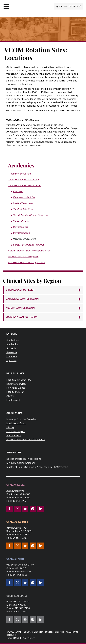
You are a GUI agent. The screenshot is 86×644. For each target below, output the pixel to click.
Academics (21, 165)
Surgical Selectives (23, 209)
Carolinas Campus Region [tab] (22, 299)
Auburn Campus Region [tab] (20, 308)
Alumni (10, 396)
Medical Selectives (23, 203)
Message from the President (22, 419)
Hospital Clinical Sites (24, 239)
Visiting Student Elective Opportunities (29, 251)
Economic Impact (16, 432)
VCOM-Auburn (15, 559)
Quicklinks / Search (68, 6)
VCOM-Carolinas (17, 522)
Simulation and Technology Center (27, 263)
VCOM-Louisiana (17, 596)
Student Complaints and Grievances (26, 440)
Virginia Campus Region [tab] (21, 290)
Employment (13, 400)
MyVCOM (11, 360)
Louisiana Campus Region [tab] (22, 317)
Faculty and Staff (15, 392)
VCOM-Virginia (16, 485)
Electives (18, 191)
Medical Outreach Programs (23, 257)
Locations (12, 356)
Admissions (12, 340)
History (10, 427)
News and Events (16, 388)
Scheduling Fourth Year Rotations (30, 215)
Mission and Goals (16, 423)
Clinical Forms (20, 227)
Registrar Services (16, 384)
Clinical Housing (21, 233)
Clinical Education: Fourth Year (24, 186)
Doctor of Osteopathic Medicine (24, 459)
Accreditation (14, 436)
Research (12, 352)
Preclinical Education (19, 174)
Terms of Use (13, 638)
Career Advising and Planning (28, 245)
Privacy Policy (28, 638)
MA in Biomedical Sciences (21, 463)
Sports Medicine (21, 221)
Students (11, 348)
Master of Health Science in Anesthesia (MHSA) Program (37, 467)
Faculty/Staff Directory (19, 380)
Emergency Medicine (24, 197)
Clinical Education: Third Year (24, 180)
